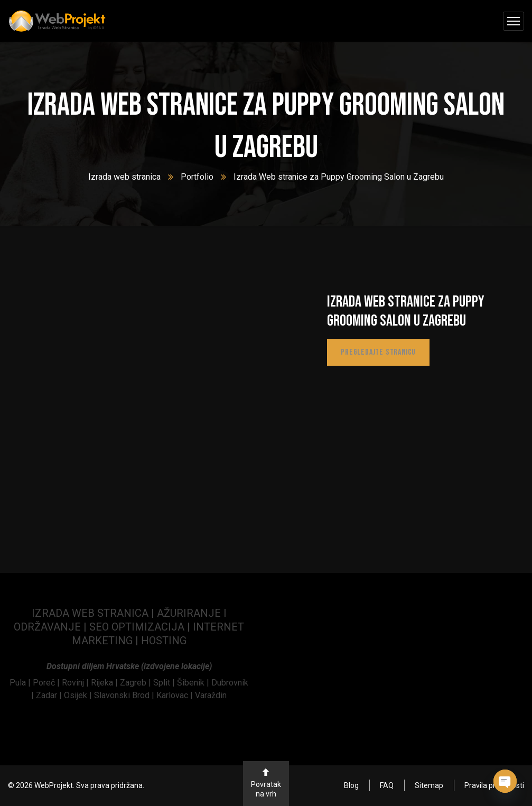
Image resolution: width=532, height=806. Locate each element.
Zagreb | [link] (137, 683)
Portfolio (197, 177)
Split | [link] (165, 683)
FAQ (387, 785)
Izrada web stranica (124, 177)
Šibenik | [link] (194, 683)
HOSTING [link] (164, 641)
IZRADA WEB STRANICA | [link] (94, 613)
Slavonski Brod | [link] (124, 695)
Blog (351, 785)
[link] (21, 683)
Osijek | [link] (79, 695)
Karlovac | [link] (174, 695)
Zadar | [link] (50, 695)
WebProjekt (54, 785)
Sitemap (429, 785)
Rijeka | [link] (105, 683)
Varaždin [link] (211, 695)
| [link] (137, 641)
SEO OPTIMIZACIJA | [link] (141, 627)
